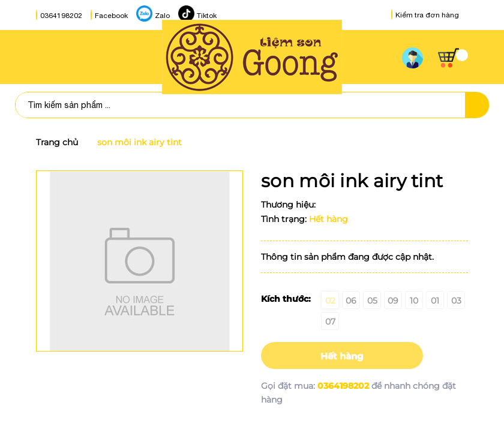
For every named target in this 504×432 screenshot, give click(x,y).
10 (414, 301)
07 (330, 322)
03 (456, 301)
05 (372, 301)
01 (435, 301)
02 (330, 301)
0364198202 (61, 16)
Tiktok (207, 16)
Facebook (111, 16)
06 (351, 301)
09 (393, 301)
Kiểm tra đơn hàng (425, 15)
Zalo (162, 16)
